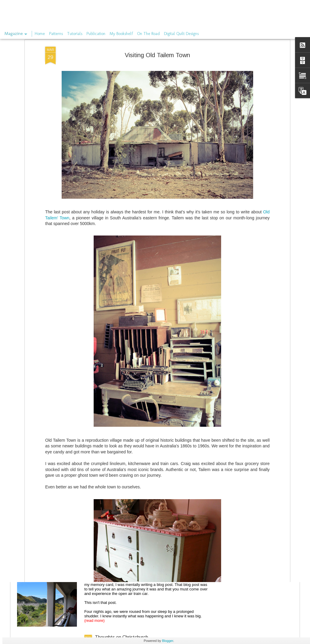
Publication (96, 34)
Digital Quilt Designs (181, 34)
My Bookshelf (121, 34)
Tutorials (75, 34)
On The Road (148, 34)
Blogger (167, 641)
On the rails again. (114, 501)
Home (40, 34)
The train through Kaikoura (123, 569)
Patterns (56, 34)
